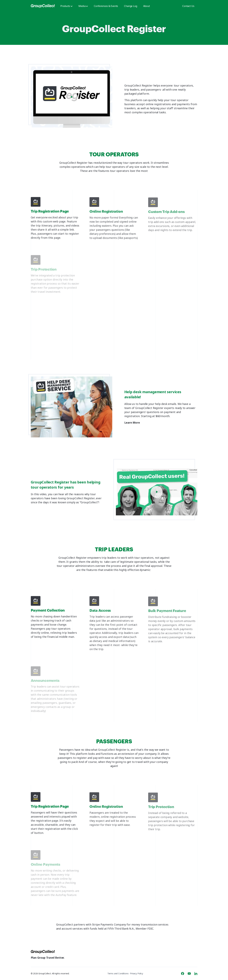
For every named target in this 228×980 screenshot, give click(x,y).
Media (83, 6)
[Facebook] (183, 974)
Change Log (131, 6)
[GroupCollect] (43, 6)
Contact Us (188, 6)
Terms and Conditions (118, 973)
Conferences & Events (106, 6)
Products (66, 6)
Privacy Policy (137, 973)
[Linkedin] (196, 974)
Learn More (133, 423)
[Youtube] (189, 974)
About (147, 6)
